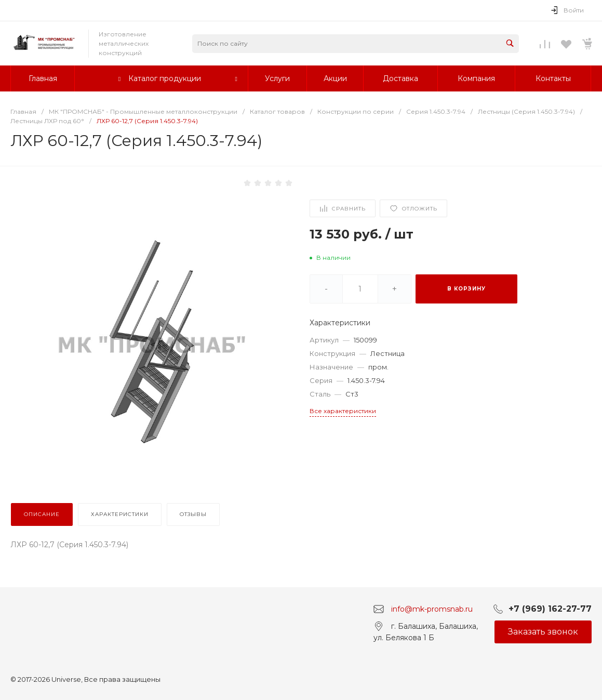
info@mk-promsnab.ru (432, 609)
